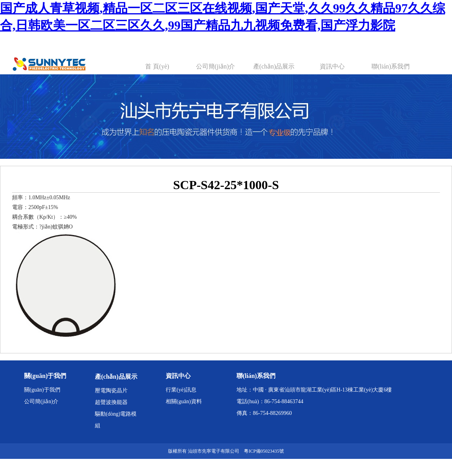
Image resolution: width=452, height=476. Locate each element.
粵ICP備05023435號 (264, 451)
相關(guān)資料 (184, 401)
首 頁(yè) (157, 66)
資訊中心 (332, 66)
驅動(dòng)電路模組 (116, 420)
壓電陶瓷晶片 (111, 391)
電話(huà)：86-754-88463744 (270, 401)
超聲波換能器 (111, 402)
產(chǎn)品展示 (274, 66)
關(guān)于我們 (42, 390)
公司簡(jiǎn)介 (216, 66)
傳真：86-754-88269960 (264, 413)
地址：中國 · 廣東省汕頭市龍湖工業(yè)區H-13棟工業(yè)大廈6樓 (314, 390)
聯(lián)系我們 (391, 66)
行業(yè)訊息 (181, 390)
